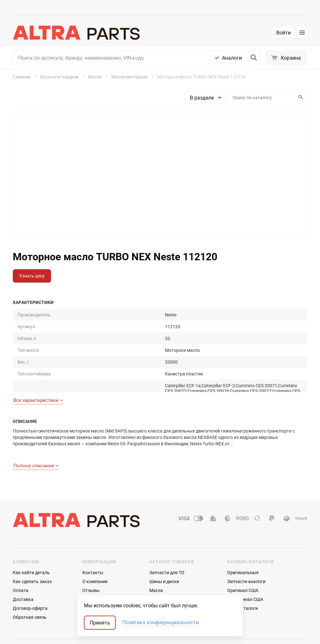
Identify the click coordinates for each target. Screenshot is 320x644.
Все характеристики (38, 388)
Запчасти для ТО (167, 549)
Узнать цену (32, 276)
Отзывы (91, 567)
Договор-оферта (30, 585)
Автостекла (162, 585)
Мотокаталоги (242, 585)
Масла (156, 567)
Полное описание (36, 442)
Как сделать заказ (32, 558)
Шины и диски (164, 558)
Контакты (93, 549)
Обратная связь (30, 594)
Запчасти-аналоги (246, 558)
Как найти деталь (31, 549)
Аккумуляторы (165, 594)
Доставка (23, 576)
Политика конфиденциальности (160, 623)
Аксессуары (162, 576)
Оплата (21, 567)
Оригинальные (243, 549)
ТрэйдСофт (47, 634)
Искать (300, 97)
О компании (95, 558)
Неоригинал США (245, 576)
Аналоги (232, 58)
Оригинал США (243, 567)
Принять (100, 623)
